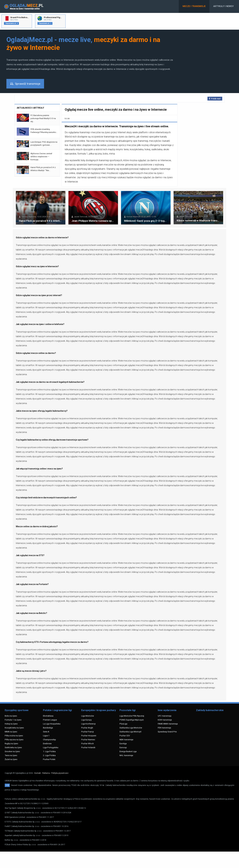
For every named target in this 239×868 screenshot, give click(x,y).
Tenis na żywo (11, 755)
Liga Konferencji (88, 724)
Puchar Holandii (88, 747)
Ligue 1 (46, 736)
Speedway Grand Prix (167, 732)
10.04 (67, 118)
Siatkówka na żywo (13, 747)
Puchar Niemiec (88, 740)
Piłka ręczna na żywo (14, 740)
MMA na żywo (11, 732)
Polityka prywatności (60, 773)
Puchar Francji (87, 732)
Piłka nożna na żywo (14, 736)
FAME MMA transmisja (168, 724)
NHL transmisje (126, 755)
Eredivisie (47, 743)
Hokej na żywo (11, 724)
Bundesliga (48, 728)
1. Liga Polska (49, 751)
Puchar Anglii (87, 728)
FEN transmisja (164, 728)
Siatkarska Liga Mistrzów (131, 728)
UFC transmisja (165, 716)
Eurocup (123, 747)
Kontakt (38, 773)
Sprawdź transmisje (25, 84)
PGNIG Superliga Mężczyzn (132, 720)
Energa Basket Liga (128, 751)
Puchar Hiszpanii (89, 736)
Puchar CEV (125, 736)
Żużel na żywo (11, 759)
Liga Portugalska (51, 747)
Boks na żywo (11, 716)
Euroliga (123, 743)
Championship (49, 740)
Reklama (46, 773)
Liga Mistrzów (88, 716)
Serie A (46, 732)
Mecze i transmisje (194, 6)
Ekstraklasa (48, 716)
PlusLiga (123, 724)
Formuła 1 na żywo (13, 720)
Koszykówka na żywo (14, 728)
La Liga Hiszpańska (52, 724)
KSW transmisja (165, 720)
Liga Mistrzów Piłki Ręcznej (132, 716)
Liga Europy (86, 720)
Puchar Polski (49, 759)
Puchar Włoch (87, 743)
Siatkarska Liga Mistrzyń (130, 732)
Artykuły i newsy (223, 6)
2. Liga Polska (49, 755)
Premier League (50, 720)
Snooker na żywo (12, 751)
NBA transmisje (126, 740)
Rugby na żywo (11, 743)
